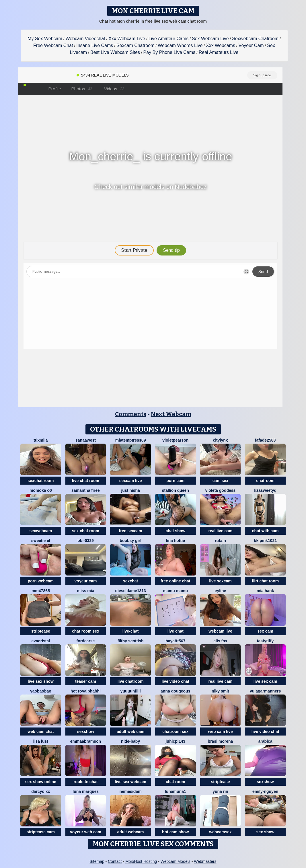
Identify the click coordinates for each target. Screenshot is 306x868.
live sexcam (220, 581)
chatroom (265, 481)
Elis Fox (220, 641)
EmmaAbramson (86, 741)
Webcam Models (176, 861)
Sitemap (97, 861)
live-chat (131, 631)
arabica (265, 741)
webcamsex (220, 832)
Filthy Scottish (131, 641)
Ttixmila (41, 440)
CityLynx (220, 440)
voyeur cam (86, 581)
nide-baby (130, 741)
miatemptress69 (131, 440)
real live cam (220, 531)
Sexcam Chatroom (136, 45)
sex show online (41, 782)
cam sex (220, 481)
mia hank (265, 591)
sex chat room (86, 531)
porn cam (175, 481)
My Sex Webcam (45, 39)
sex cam (265, 631)
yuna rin (220, 791)
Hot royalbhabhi (86, 691)
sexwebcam (41, 531)
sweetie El (41, 541)
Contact (115, 861)
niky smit (220, 691)
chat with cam (265, 531)
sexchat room (41, 481)
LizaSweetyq (265, 490)
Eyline (221, 591)
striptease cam (41, 832)
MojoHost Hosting (141, 861)
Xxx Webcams (221, 45)
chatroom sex (175, 732)
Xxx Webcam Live (127, 39)
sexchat (130, 581)
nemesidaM (131, 791)
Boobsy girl (130, 541)
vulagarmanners (265, 691)
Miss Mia (86, 591)
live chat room (86, 481)
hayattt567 (175, 641)
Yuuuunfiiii (131, 691)
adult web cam (130, 732)
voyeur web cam (86, 832)
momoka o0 (41, 490)
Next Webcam (171, 414)
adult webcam (131, 832)
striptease (41, 631)
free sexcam (131, 531)
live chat (176, 631)
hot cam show (175, 832)
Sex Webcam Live (210, 39)
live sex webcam (130, 782)
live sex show (41, 681)
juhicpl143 (176, 741)
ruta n (220, 541)
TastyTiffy (265, 641)
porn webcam (41, 581)
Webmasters (205, 861)
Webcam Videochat (85, 39)
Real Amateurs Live (219, 52)
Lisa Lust (41, 741)
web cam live (220, 732)
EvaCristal (41, 641)
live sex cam (265, 681)
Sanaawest (86, 440)
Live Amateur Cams (169, 39)
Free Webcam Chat (53, 45)
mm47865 (41, 591)
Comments (131, 414)
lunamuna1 (176, 791)
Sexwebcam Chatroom (255, 39)
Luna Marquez (85, 791)
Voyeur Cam (251, 45)
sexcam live (131, 481)
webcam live (220, 631)
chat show (176, 531)
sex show (265, 832)
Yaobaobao (41, 691)
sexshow (86, 732)
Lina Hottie (176, 541)
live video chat (176, 681)
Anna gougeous (175, 691)
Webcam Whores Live (180, 45)
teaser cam (86, 681)
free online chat (175, 581)
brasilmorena (220, 741)
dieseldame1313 (130, 591)
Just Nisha (130, 490)
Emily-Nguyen (265, 791)
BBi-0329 (86, 541)
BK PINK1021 (265, 541)
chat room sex (86, 631)
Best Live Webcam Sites (115, 52)
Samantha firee (86, 490)
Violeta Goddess (221, 490)
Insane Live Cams (95, 45)
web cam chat (41, 732)
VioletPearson (175, 440)
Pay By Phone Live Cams (169, 52)
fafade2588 (265, 440)
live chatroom (131, 681)
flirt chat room (265, 581)
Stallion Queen (176, 490)
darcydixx (41, 791)
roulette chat (85, 782)
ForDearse (86, 641)
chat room (176, 782)
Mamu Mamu (176, 591)
